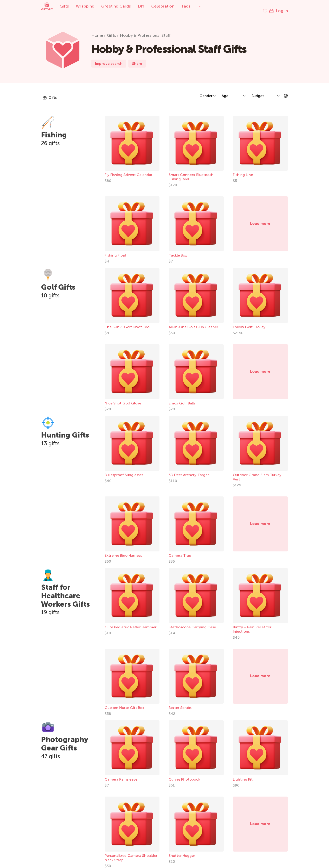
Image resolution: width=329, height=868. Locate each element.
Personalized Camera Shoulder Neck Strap (131, 853)
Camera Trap (180, 551)
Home (97, 31)
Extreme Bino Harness (123, 551)
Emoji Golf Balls (182, 399)
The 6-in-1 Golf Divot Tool (127, 322)
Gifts (64, 6)
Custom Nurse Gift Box (124, 703)
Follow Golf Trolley (249, 322)
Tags (186, 6)
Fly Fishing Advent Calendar (129, 170)
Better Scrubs (180, 703)
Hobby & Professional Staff (145, 31)
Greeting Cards (116, 6)
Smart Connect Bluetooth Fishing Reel (191, 172)
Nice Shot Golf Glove (123, 399)
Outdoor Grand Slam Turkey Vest (257, 472)
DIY (141, 6)
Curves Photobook (184, 775)
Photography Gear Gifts (65, 739)
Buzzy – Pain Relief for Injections (252, 625)
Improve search (109, 59)
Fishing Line (243, 170)
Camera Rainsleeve (121, 775)
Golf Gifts (58, 283)
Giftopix (47, 6)
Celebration (163, 6)
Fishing (54, 130)
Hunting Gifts (65, 430)
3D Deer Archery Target (189, 470)
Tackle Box (178, 251)
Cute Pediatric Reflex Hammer (131, 623)
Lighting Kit (243, 775)
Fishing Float (115, 251)
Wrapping (85, 6)
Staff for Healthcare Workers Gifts (65, 591)
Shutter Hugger (182, 851)
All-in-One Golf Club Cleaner (193, 322)
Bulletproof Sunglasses (124, 470)
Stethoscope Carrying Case (192, 623)
